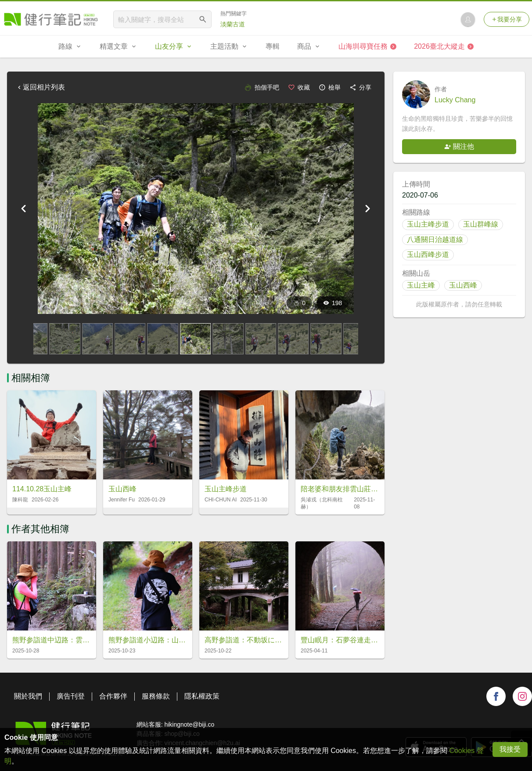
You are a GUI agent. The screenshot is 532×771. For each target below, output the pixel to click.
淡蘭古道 (233, 24)
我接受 (510, 749)
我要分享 (507, 19)
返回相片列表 (40, 87)
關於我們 (28, 696)
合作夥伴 (113, 696)
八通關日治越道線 (435, 240)
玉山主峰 (421, 285)
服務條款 (156, 696)
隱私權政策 (202, 696)
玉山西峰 (463, 285)
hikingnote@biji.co (189, 724)
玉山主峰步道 (428, 224)
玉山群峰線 (481, 224)
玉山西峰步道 (428, 254)
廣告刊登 (71, 696)
